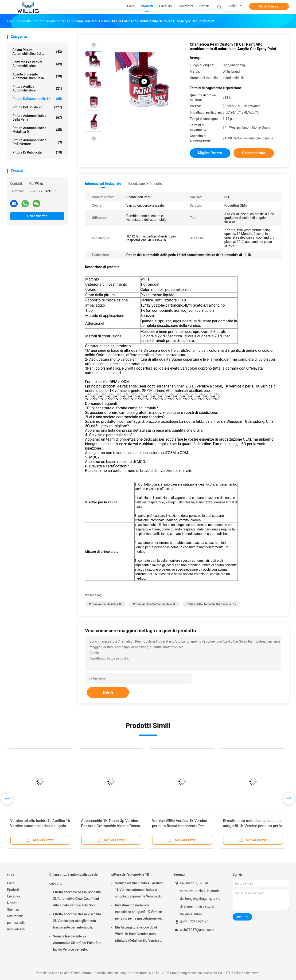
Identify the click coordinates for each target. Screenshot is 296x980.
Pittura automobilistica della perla (37, 118)
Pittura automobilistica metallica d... (37, 130)
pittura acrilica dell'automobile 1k (154, 604)
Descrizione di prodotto (145, 184)
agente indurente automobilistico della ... (37, 76)
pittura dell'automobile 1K (37, 99)
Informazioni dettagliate (103, 184)
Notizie (12, 903)
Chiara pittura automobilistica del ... (37, 52)
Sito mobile (15, 916)
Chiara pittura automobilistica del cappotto (74, 879)
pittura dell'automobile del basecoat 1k (212, 604)
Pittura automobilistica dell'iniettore (37, 142)
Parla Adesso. (269, 6)
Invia (108, 692)
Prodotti (13, 890)
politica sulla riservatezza (16, 926)
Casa (11, 883)
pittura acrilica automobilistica (37, 88)
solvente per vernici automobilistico (37, 64)
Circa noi (14, 896)
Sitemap (13, 909)
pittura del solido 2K (37, 107)
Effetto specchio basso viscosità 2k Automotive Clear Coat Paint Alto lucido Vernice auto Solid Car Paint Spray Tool (77, 899)
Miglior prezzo (210, 153)
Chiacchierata (37, 216)
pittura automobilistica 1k (105, 604)
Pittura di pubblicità (37, 152)
